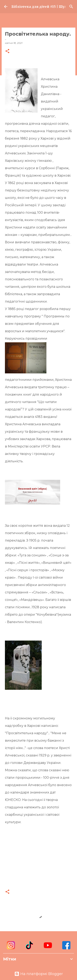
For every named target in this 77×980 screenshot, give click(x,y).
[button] (7, 51)
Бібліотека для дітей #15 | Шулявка (38, 7)
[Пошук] (71, 7)
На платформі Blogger (39, 974)
